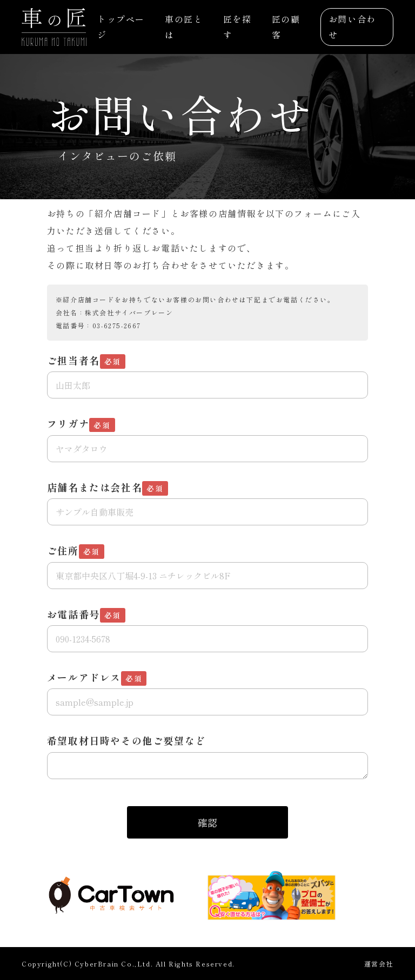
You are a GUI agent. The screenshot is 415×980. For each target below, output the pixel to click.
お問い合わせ (352, 27)
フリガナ (81, 424)
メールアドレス (97, 678)
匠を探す (237, 27)
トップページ (121, 27)
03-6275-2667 (117, 325)
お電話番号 (86, 615)
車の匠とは (184, 27)
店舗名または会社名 (108, 488)
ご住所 (76, 551)
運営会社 (379, 964)
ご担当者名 (86, 361)
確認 (207, 822)
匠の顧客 (286, 27)
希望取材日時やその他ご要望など (126, 740)
